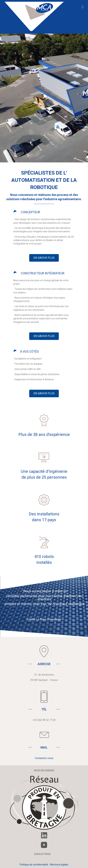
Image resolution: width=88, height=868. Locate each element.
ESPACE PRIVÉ (42, 854)
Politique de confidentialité (34, 865)
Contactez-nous (44, 758)
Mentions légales (59, 865)
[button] (44, 258)
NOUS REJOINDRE (44, 770)
